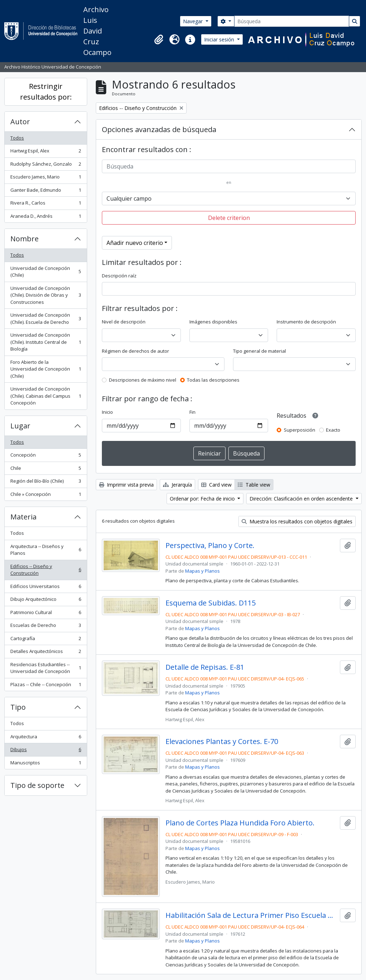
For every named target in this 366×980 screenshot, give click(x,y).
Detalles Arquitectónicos (46, 653)
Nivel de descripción (124, 322)
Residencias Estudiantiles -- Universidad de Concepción (46, 668)
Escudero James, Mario (46, 178)
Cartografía (46, 640)
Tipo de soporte (37, 785)
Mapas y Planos (202, 571)
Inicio (107, 412)
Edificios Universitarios (46, 588)
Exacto (333, 430)
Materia (23, 517)
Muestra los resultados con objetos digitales (297, 521)
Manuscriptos (46, 764)
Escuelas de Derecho (46, 627)
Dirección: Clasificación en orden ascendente (302, 499)
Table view (254, 485)
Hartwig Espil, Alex (46, 152)
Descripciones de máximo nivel (143, 380)
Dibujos (46, 751)
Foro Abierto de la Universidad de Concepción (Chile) (46, 369)
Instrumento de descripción (306, 322)
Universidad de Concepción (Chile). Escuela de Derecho (46, 318)
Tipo (18, 707)
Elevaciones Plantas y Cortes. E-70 (222, 742)
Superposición (300, 430)
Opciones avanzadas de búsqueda (159, 129)
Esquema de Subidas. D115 (211, 603)
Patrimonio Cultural (46, 614)
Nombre (24, 239)
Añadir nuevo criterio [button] (135, 243)
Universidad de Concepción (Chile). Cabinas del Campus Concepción (46, 396)
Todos (17, 138)
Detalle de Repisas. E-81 (205, 667)
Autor (20, 122)
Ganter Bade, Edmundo (46, 192)
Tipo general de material (259, 351)
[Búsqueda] (292, 21)
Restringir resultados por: (46, 92)
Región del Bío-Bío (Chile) (46, 483)
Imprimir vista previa (126, 485)
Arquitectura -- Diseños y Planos (46, 550)
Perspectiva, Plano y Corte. (210, 546)
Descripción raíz (119, 276)
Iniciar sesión (220, 39)
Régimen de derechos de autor (135, 351)
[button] (159, 40)
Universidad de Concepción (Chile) (46, 272)
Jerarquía (177, 485)
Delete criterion (229, 218)
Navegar (194, 21)
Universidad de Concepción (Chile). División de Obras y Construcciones (46, 295)
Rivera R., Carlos (46, 204)
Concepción (46, 456)
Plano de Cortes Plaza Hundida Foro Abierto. (240, 823)
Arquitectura (46, 738)
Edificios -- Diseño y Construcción (46, 570)
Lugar (20, 426)
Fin (192, 412)
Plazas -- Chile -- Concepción (46, 686)
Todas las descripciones (213, 380)
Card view (216, 485)
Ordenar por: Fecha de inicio (203, 499)
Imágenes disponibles (213, 322)
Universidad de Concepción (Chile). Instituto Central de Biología (46, 342)
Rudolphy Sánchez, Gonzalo (46, 165)
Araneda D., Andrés (46, 218)
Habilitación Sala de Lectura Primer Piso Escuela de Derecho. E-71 (251, 915)
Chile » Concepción (46, 496)
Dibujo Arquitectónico (46, 601)
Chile (46, 470)
